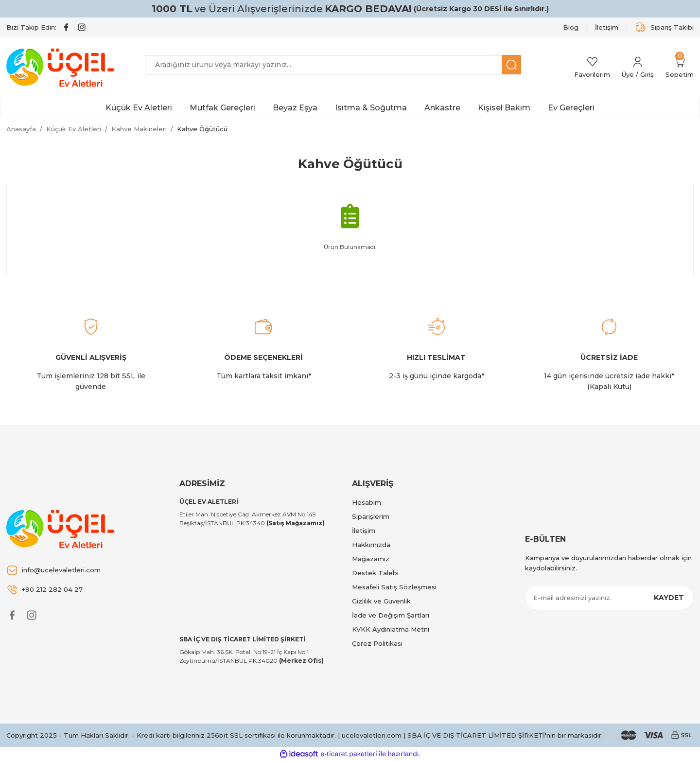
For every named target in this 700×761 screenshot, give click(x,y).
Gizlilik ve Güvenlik (381, 601)
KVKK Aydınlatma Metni (391, 629)
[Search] (333, 65)
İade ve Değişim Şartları (391, 615)
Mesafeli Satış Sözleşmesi (394, 587)
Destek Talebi (375, 573)
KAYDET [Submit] (669, 598)
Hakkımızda (371, 545)
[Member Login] (638, 68)
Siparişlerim (371, 516)
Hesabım (367, 502)
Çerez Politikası (377, 643)
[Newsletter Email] (610, 598)
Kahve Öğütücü (202, 129)
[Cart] (680, 68)
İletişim (364, 531)
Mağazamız (371, 559)
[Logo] (62, 68)
